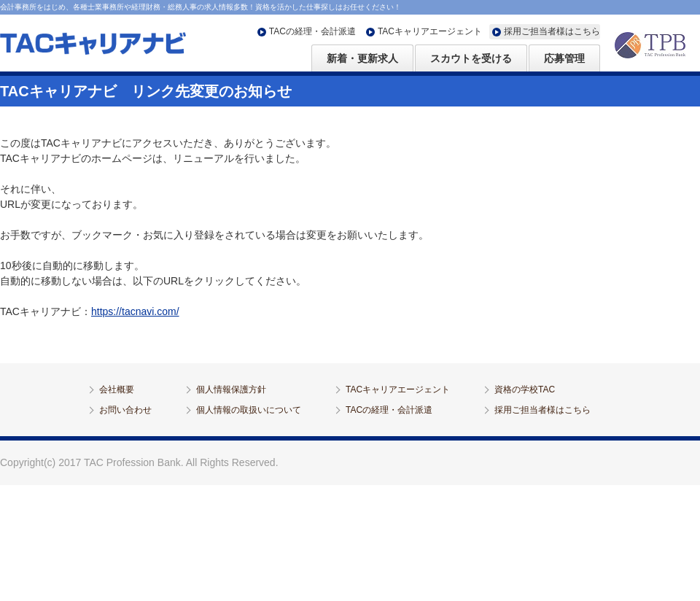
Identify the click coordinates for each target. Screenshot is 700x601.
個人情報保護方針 (231, 389)
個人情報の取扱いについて (249, 410)
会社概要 (117, 389)
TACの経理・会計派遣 (312, 31)
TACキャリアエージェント (430, 31)
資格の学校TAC (525, 389)
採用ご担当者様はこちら (552, 31)
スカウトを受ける (471, 58)
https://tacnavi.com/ (135, 311)
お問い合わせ (125, 410)
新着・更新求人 (362, 58)
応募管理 (564, 58)
